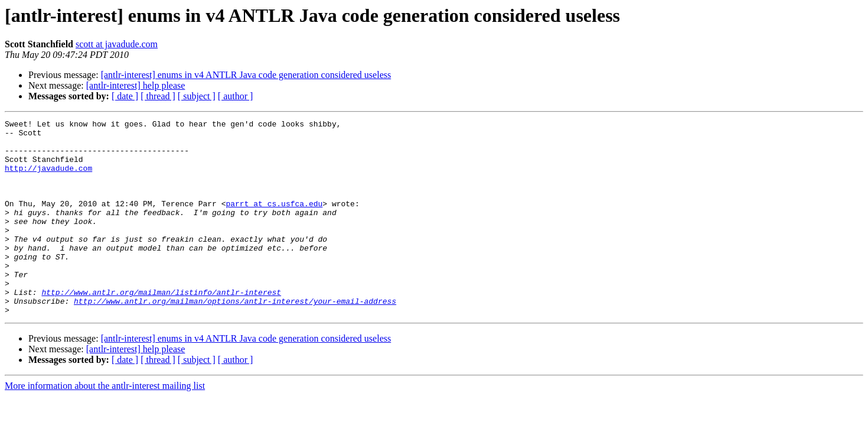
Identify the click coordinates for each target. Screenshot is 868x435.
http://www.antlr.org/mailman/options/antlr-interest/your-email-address (235, 338)
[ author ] (236, 96)
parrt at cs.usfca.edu (274, 221)
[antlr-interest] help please (136, 85)
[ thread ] (158, 96)
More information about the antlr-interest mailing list (105, 425)
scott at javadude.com (117, 44)
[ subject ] (197, 96)
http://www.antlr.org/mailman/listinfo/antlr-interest (161, 327)
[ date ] (125, 96)
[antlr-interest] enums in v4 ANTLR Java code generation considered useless (246, 75)
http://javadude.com (48, 178)
